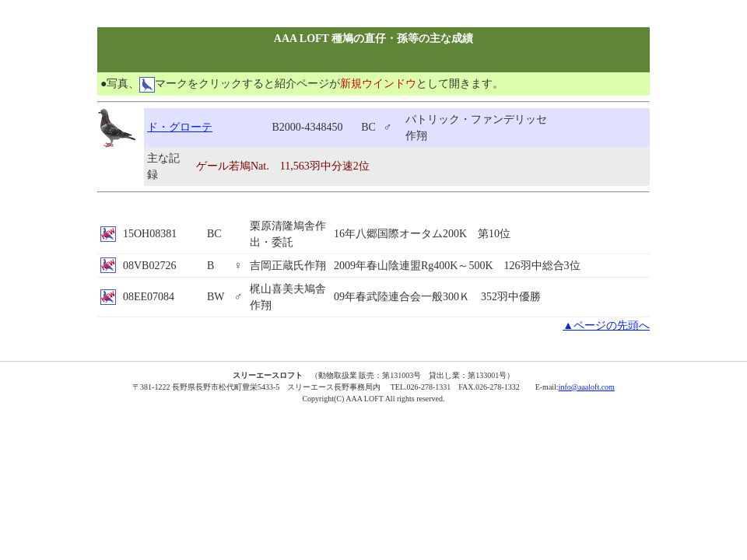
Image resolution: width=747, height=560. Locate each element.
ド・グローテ (180, 127)
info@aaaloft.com (587, 387)
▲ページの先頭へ (606, 325)
